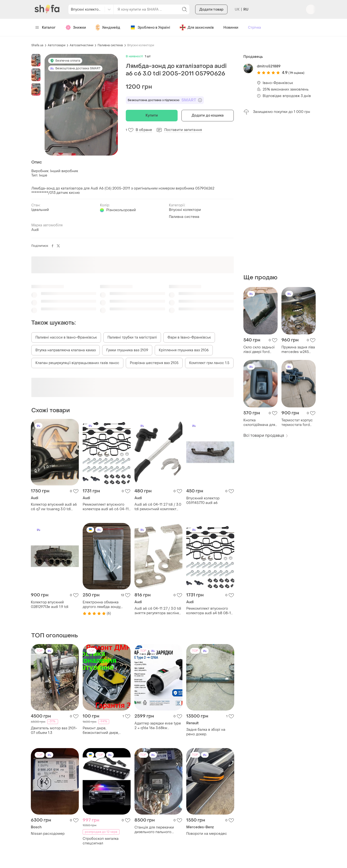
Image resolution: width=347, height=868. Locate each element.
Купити (152, 115)
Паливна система (110, 45)
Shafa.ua (37, 45)
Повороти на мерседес (207, 834)
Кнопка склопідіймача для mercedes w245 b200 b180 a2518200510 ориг (259, 423)
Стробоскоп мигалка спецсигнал (101, 841)
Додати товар (211, 10)
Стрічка (254, 28)
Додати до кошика (208, 115)
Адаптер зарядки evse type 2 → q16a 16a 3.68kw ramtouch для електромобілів (158, 726)
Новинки (231, 28)
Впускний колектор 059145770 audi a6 (203, 501)
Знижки (76, 27)
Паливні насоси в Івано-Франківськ (66, 337)
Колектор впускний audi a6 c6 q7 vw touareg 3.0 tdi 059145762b (54, 507)
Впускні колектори (141, 45)
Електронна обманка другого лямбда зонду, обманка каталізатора (102, 605)
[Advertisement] (280, 194)
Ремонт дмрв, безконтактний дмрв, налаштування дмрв (101, 731)
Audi (35, 230)
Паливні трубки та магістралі (132, 337)
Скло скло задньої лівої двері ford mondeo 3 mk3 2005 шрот (260, 350)
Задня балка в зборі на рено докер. (206, 732)
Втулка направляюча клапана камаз (66, 350)
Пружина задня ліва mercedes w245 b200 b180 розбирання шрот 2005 (298, 350)
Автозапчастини (81, 45)
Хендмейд (108, 27)
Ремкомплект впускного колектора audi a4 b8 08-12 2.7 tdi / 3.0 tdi (210, 611)
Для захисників (197, 27)
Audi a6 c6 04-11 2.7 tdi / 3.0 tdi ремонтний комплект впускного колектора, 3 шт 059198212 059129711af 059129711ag (158, 507)
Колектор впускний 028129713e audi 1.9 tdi (50, 605)
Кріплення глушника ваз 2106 (184, 350)
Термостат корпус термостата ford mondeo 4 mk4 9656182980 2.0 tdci (299, 423)
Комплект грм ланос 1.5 (209, 363)
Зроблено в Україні (150, 27)
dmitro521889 (269, 66)
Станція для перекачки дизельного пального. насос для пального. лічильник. (154, 830)
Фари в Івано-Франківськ (189, 337)
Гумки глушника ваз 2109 (127, 350)
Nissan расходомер (48, 834)
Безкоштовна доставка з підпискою (165, 100)
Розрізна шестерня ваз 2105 (154, 363)
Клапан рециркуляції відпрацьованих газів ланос (77, 363)
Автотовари (57, 45)
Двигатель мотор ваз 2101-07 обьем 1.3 (54, 731)
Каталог (45, 28)
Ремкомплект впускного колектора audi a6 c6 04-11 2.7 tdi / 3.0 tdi (106, 507)
